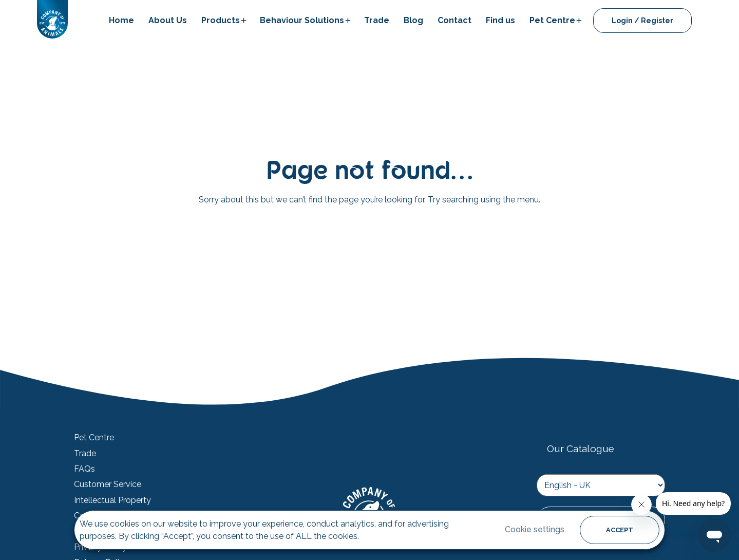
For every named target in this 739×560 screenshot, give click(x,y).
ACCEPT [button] (620, 530)
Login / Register (642, 21)
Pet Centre (552, 20)
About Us (168, 20)
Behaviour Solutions (302, 20)
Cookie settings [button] (535, 529)
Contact (454, 20)
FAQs (84, 469)
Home (121, 20)
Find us (500, 20)
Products (221, 20)
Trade (377, 20)
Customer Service (108, 484)
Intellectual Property (112, 500)
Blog (413, 20)
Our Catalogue (581, 449)
